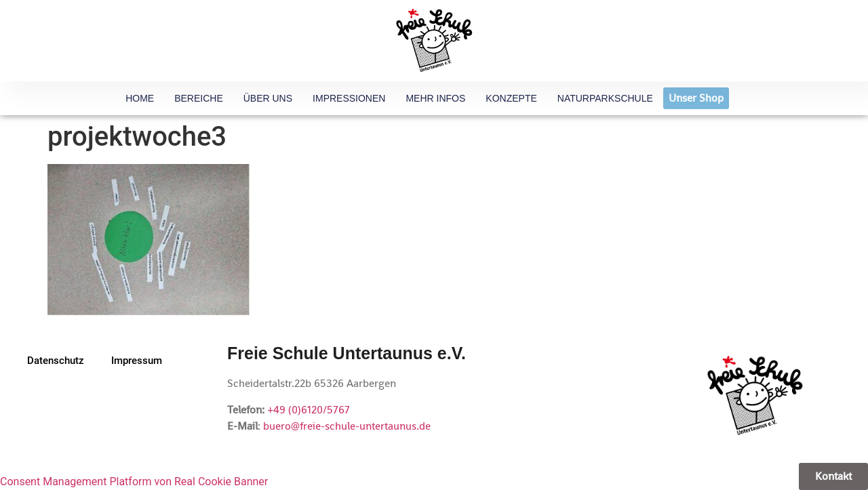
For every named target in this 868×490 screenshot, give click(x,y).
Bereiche (199, 98)
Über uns (268, 98)
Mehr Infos (435, 98)
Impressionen (349, 98)
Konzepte (511, 98)
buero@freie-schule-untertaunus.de (347, 426)
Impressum (137, 361)
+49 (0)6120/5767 (309, 410)
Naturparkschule (605, 98)
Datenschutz (56, 361)
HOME (140, 98)
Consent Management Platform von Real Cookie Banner (134, 482)
